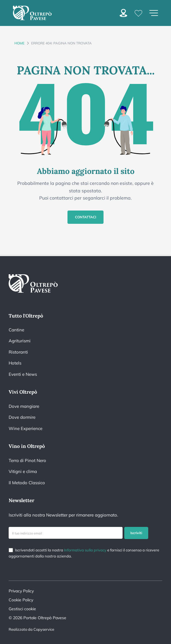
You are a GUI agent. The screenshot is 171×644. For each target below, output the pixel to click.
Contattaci (85, 217)
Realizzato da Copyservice (31, 629)
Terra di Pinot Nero (27, 460)
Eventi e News (23, 374)
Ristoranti (18, 352)
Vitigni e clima (23, 471)
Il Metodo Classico (27, 483)
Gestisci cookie (22, 609)
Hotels (15, 363)
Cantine (16, 330)
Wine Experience (26, 428)
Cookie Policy (21, 600)
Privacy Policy (21, 591)
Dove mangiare (24, 406)
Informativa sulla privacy (85, 550)
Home (19, 43)
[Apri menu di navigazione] (154, 13)
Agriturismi (20, 341)
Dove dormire (22, 417)
